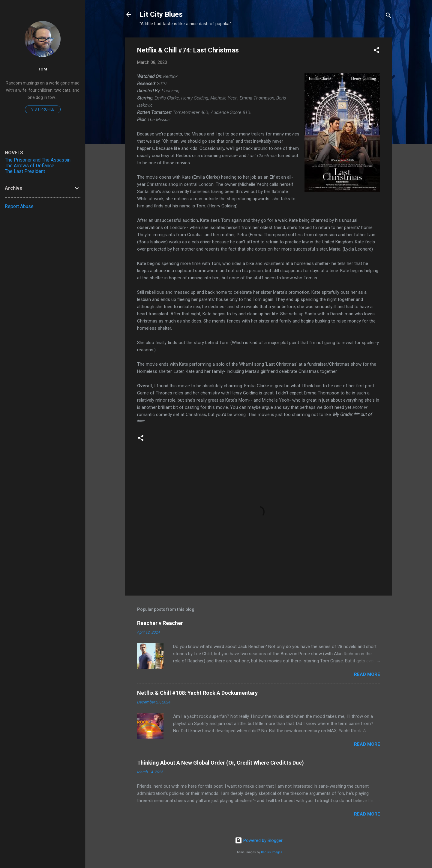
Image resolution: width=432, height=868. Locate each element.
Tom (43, 69)
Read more (367, 674)
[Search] (388, 16)
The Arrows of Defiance (30, 166)
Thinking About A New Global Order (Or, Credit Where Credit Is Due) (220, 763)
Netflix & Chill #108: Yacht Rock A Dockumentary (197, 693)
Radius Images (272, 852)
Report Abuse (19, 206)
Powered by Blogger (259, 840)
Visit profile (43, 109)
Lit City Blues (161, 14)
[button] (376, 51)
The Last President (25, 171)
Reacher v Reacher (160, 623)
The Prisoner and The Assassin (38, 160)
